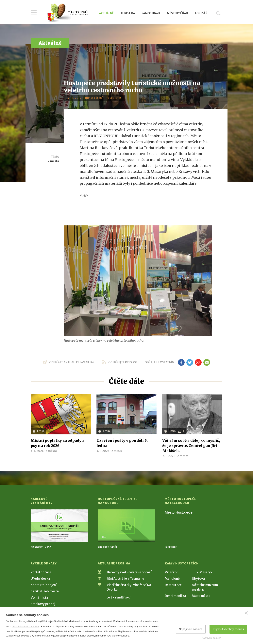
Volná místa (39, 597)
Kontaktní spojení (44, 585)
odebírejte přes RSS (123, 362)
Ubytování (200, 578)
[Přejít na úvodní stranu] (68, 13)
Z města (53, 161)
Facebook (171, 547)
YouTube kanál (107, 547)
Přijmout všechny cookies (228, 629)
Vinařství (172, 572)
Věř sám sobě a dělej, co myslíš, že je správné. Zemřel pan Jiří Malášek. (191, 446)
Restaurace (173, 585)
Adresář (201, 13)
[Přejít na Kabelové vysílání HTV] (59, 526)
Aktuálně (106, 13)
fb (181, 362)
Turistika (128, 13)
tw (190, 362)
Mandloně (172, 578)
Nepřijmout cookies (191, 629)
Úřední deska (40, 578)
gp (198, 362)
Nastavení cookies (211, 638)
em (207, 362)
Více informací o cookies (26, 627)
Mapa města (201, 596)
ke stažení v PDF (41, 547)
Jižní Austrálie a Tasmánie (125, 578)
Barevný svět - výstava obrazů (129, 572)
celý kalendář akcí (119, 597)
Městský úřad (177, 13)
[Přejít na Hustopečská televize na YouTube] (127, 526)
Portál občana (41, 572)
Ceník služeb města (45, 591)
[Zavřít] (246, 613)
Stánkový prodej (43, 604)
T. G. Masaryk (202, 572)
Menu (34, 12)
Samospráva (151, 13)
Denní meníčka (175, 596)
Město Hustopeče (179, 512)
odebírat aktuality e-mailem (71, 362)
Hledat (218, 13)
